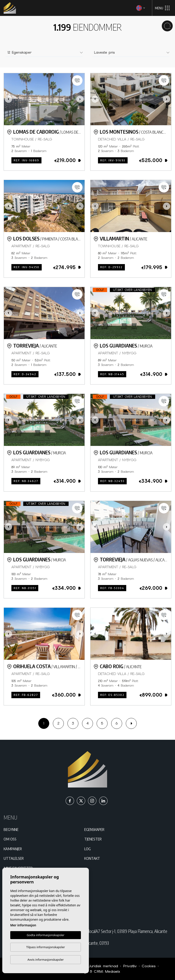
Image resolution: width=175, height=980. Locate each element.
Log (87, 849)
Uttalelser (14, 858)
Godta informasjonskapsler (45, 935)
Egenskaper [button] (94, 829)
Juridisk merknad (103, 966)
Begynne (11, 829)
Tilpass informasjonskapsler (46, 947)
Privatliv (130, 966)
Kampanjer (13, 849)
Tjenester (93, 839)
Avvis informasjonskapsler (45, 960)
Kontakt (92, 858)
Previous (8, 99)
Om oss (10, 839)
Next (80, 99)
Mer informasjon (23, 925)
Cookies (149, 966)
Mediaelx (113, 971)
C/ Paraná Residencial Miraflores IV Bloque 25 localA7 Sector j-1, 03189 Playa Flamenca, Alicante (91, 931)
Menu (162, 8)
